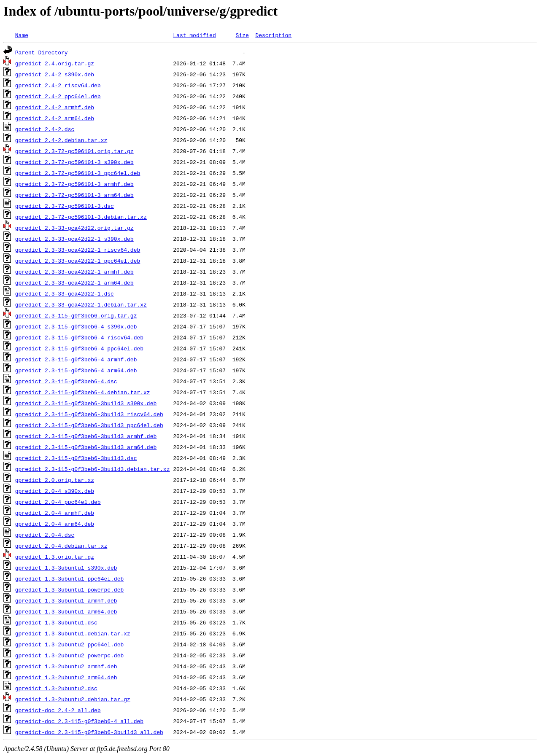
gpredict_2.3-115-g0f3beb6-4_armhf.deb (76, 359)
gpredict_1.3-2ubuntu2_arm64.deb (66, 677)
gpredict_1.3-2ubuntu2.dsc (56, 688)
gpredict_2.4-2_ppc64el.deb (58, 96)
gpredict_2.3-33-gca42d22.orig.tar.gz (74, 228)
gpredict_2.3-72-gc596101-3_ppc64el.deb (78, 173)
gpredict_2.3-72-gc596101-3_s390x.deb (74, 162)
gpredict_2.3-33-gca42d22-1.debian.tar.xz (81, 304)
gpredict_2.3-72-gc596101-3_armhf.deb (74, 184)
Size (242, 35)
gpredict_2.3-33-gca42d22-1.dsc (65, 293)
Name (22, 35)
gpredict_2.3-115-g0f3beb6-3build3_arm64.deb (86, 447)
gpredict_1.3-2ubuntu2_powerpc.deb (69, 655)
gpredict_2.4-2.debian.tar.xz (61, 140)
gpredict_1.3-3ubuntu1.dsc (56, 622)
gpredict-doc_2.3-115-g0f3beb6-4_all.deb (79, 721)
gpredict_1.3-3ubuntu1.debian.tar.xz (73, 633)
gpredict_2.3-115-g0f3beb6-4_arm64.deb (76, 370)
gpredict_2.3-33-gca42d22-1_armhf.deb (74, 272)
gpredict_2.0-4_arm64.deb (55, 524)
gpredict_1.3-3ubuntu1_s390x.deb (66, 568)
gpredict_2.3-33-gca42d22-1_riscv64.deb (78, 250)
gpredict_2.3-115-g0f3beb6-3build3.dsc (76, 458)
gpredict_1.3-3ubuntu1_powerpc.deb (69, 589)
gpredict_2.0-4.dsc (45, 535)
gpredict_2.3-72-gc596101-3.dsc (65, 206)
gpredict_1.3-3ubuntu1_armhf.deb (66, 600)
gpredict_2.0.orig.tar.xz (55, 480)
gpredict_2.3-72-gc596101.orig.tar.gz (74, 151)
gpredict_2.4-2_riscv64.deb (58, 85)
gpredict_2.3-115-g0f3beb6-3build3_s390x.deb (86, 403)
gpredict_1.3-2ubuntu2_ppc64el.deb (69, 644)
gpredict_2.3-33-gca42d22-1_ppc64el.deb (78, 261)
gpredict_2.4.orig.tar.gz (55, 63)
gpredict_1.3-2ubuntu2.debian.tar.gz (73, 699)
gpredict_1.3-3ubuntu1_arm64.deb (66, 611)
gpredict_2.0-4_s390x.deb (55, 491)
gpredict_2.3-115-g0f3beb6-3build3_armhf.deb (86, 436)
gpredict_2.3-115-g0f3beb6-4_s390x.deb (76, 326)
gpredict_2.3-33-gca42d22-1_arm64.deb (74, 282)
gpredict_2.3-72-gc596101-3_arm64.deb (74, 195)
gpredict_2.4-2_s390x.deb (55, 74)
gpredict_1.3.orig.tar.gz (55, 557)
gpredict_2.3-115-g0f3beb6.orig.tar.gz (76, 315)
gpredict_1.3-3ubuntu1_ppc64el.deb (69, 578)
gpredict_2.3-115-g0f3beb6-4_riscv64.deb (79, 337)
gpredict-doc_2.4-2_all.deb (58, 710)
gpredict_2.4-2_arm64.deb (55, 118)
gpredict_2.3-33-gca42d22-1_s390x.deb (74, 239)
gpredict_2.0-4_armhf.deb (55, 513)
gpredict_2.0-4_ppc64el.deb (58, 502)
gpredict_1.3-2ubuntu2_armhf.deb (66, 666)
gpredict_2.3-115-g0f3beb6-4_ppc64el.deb (79, 348)
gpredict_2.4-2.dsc (45, 129)
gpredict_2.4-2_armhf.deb (55, 107)
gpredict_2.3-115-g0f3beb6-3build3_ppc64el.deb (89, 425)
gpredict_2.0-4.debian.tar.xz (61, 546)
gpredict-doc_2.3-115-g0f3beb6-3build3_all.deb (89, 732)
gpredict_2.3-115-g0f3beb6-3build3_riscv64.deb (89, 414)
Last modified (194, 35)
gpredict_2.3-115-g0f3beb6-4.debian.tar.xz (83, 392)
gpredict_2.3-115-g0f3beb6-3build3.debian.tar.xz (93, 469)
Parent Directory (42, 52)
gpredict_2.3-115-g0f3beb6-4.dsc (66, 381)
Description (273, 35)
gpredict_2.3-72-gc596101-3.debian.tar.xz (81, 217)
